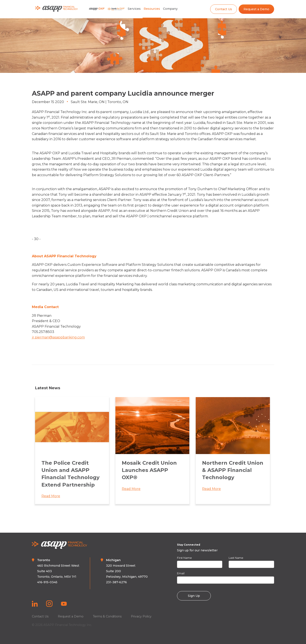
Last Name (236, 558)
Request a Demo (256, 9)
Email (181, 573)
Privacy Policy (141, 616)
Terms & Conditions (107, 616)
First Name (184, 558)
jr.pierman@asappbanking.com (58, 337)
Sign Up (194, 596)
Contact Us (224, 9)
